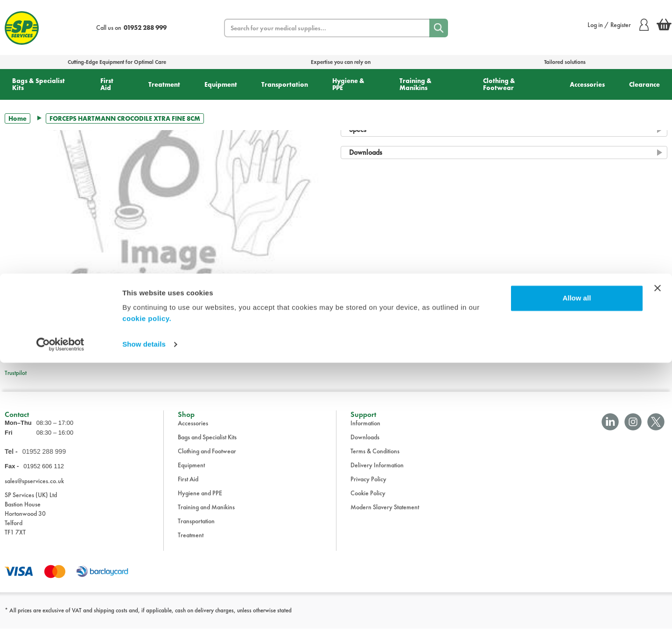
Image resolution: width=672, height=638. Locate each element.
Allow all (577, 573)
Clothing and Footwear (207, 460)
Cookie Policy (368, 502)
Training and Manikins (206, 516)
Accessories (587, 84)
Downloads (365, 446)
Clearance (644, 84)
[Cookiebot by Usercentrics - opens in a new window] (60, 620)
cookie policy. (147, 594)
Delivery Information (377, 474)
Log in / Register (618, 25)
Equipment (221, 84)
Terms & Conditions (375, 460)
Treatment (164, 84)
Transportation (285, 84)
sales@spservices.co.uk (34, 490)
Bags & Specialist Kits (38, 84)
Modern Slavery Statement (385, 516)
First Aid (107, 84)
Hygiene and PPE (200, 502)
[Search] (439, 28)
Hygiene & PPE (348, 84)
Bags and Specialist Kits (207, 446)
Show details (144, 620)
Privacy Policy (368, 488)
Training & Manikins (416, 84)
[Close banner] (658, 563)
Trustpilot (16, 373)
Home (17, 118)
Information (365, 432)
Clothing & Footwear (499, 84)
